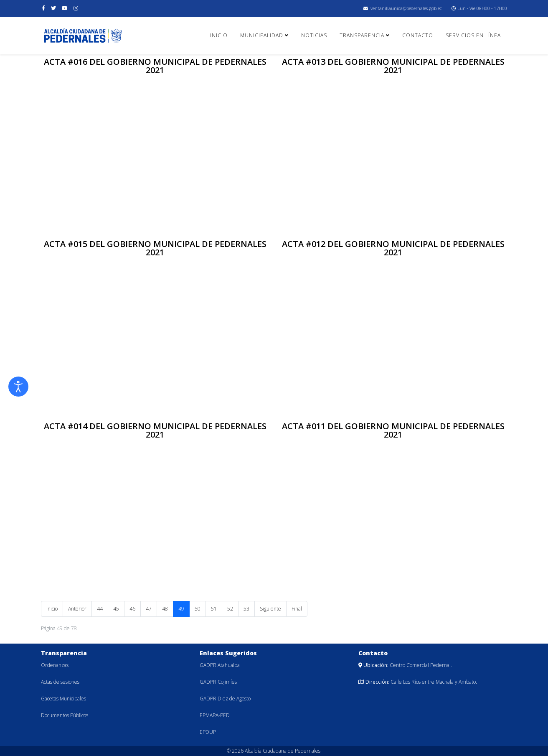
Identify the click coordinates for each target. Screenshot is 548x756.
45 (116, 609)
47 (149, 609)
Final (297, 609)
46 (132, 609)
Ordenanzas (55, 665)
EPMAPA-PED (215, 715)
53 (246, 609)
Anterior (77, 609)
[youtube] (65, 8)
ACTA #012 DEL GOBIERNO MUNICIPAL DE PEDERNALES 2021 (393, 248)
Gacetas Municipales (63, 699)
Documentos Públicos (65, 715)
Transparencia (362, 35)
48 (165, 609)
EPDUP (208, 732)
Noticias (314, 35)
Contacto (418, 35)
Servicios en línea (473, 35)
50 (198, 609)
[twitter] (53, 8)
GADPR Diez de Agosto (225, 699)
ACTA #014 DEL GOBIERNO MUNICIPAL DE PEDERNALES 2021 (155, 430)
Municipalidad (262, 35)
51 (214, 609)
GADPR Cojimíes (218, 682)
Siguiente (270, 609)
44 (100, 609)
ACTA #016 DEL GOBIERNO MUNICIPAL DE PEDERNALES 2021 (155, 66)
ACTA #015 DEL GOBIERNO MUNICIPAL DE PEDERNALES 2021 (155, 248)
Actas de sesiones (60, 682)
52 (230, 609)
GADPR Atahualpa (220, 665)
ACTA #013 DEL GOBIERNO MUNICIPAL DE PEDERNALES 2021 (393, 66)
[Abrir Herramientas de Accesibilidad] (18, 387)
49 (181, 609)
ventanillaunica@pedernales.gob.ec (406, 8)
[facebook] (43, 8)
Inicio (219, 35)
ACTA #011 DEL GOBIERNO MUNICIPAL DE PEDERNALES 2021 (393, 430)
